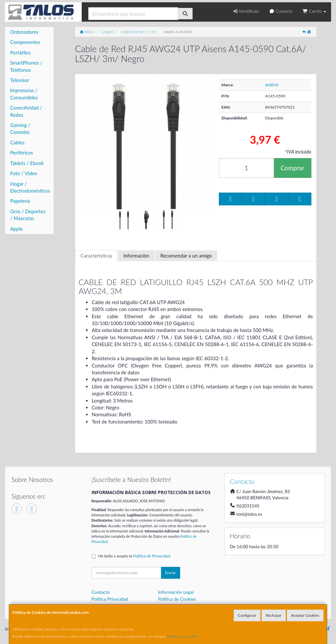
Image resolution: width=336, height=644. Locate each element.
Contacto (281, 11)
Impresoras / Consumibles (24, 94)
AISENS (272, 85)
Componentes (25, 42)
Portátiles (21, 52)
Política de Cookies (183, 636)
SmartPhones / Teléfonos (26, 66)
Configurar (247, 615)
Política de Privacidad (152, 556)
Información (136, 256)
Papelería (20, 201)
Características (96, 256)
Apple (16, 229)
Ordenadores (24, 32)
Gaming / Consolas (20, 128)
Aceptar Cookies (305, 615)
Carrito (314, 11)
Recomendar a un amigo (186, 256)
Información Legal (176, 592)
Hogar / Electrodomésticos (30, 187)
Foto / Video (24, 173)
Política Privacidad (110, 599)
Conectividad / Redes (26, 111)
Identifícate (246, 11)
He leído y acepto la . (135, 556)
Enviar (170, 573)
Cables (17, 142)
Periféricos (22, 153)
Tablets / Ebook (27, 163)
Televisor (20, 80)
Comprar (293, 168)
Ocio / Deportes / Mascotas (28, 215)
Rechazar (274, 615)
